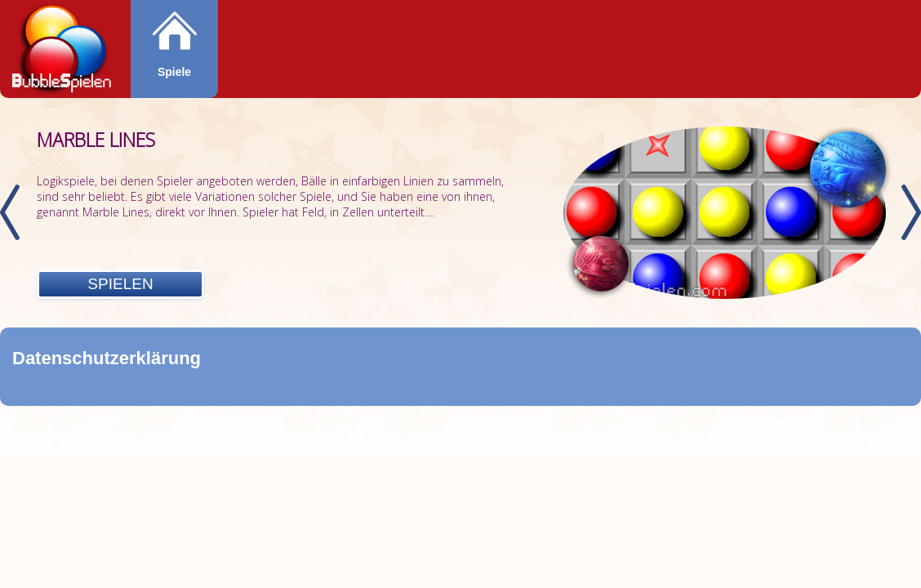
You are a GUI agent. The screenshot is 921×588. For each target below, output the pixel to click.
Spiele (174, 72)
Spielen (120, 284)
